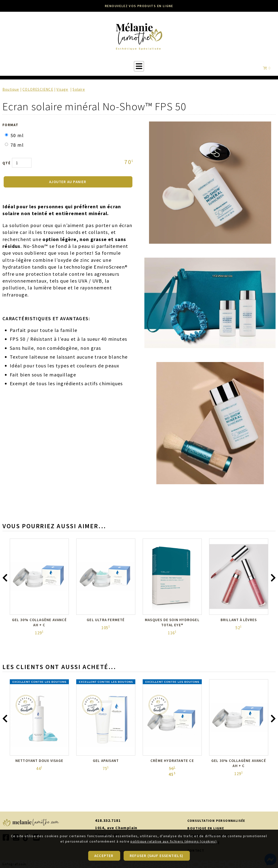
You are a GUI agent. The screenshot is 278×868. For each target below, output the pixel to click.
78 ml (14, 145)
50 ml (14, 135)
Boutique (11, 89)
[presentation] (5, 579)
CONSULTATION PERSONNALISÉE (216, 821)
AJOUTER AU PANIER (68, 182)
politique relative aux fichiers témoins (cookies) (174, 842)
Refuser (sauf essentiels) (156, 856)
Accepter (104, 856)
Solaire (79, 89)
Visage (62, 89)
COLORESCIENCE (38, 89)
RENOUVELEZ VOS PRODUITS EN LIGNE (139, 6)
